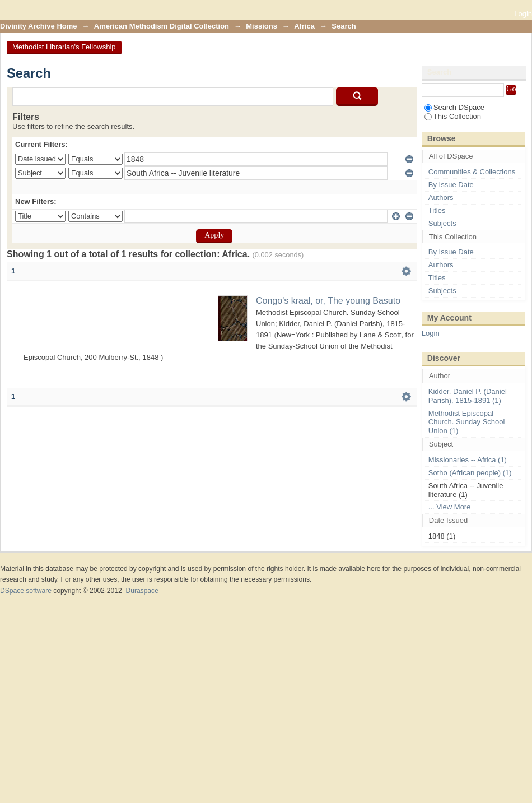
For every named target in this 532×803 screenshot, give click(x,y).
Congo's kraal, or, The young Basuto (328, 301)
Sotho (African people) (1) (470, 473)
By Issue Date (451, 185)
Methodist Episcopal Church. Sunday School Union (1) (467, 422)
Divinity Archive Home (39, 26)
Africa (304, 26)
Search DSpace (454, 107)
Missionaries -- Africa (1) (468, 460)
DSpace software (26, 591)
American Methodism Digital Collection (162, 26)
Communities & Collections (472, 172)
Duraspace (142, 591)
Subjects (442, 223)
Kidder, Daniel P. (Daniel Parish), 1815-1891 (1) (468, 396)
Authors (441, 198)
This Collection (453, 116)
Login (523, 14)
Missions (262, 26)
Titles (437, 210)
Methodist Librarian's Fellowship (64, 47)
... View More (450, 507)
